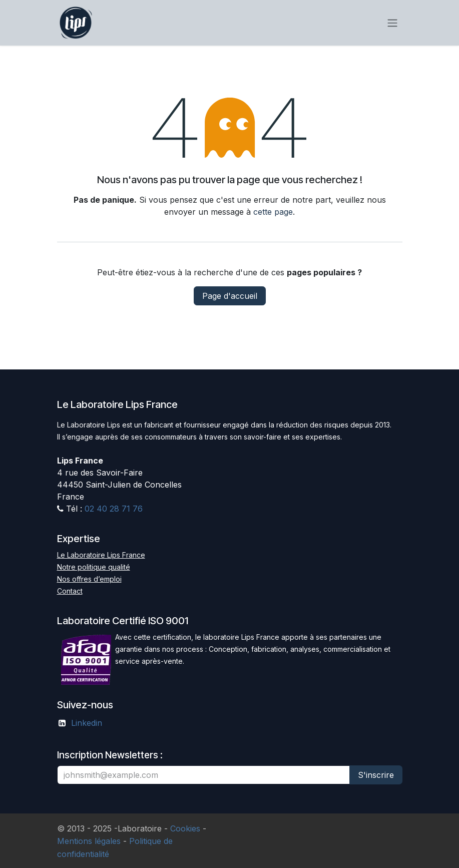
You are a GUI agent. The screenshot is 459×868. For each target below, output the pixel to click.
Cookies (185, 828)
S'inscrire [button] (376, 775)
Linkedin (87, 723)
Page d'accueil (230, 296)
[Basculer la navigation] (392, 23)
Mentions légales (89, 841)
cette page (273, 212)
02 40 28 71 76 (114, 509)
